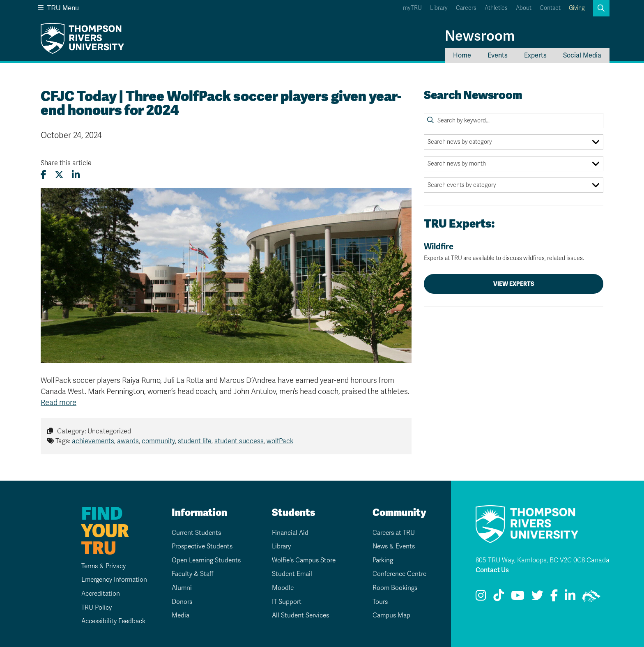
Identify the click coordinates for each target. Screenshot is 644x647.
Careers (466, 8)
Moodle (280, 588)
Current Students (194, 533)
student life (195, 441)
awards (128, 441)
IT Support (284, 602)
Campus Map (389, 615)
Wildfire (514, 252)
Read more (59, 403)
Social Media (582, 55)
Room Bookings (392, 588)
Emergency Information (109, 580)
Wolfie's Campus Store (302, 560)
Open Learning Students (205, 560)
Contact (550, 8)
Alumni (179, 588)
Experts (535, 55)
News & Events (392, 546)
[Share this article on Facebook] (44, 175)
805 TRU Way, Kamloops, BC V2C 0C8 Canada (543, 560)
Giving (577, 8)
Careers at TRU (392, 533)
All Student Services (299, 615)
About (524, 8)
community (158, 441)
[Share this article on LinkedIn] (76, 175)
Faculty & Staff (190, 574)
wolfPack (280, 441)
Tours (377, 602)
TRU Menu (58, 8)
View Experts (514, 284)
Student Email (289, 574)
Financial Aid (288, 533)
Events (498, 55)
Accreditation (94, 594)
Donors (179, 602)
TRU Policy (90, 608)
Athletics (496, 8)
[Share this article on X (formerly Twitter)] (59, 175)
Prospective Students (200, 546)
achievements (93, 441)
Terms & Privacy (98, 566)
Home (462, 55)
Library (439, 8)
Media (178, 615)
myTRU (412, 8)
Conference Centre (398, 574)
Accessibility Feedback (108, 621)
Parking (380, 560)
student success (239, 441)
